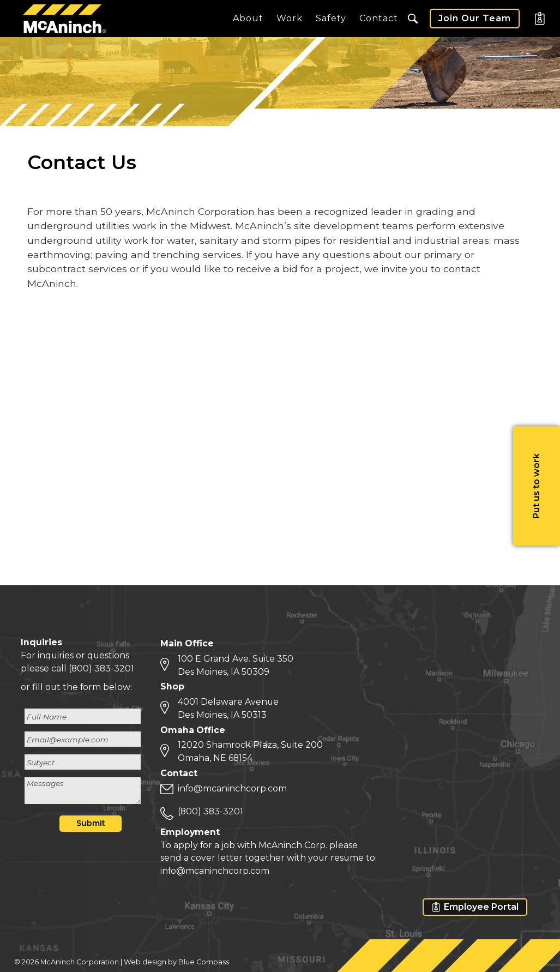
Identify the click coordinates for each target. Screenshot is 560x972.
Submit (91, 823)
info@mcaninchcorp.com (232, 788)
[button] (413, 19)
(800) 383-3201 (101, 668)
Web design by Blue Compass (176, 962)
